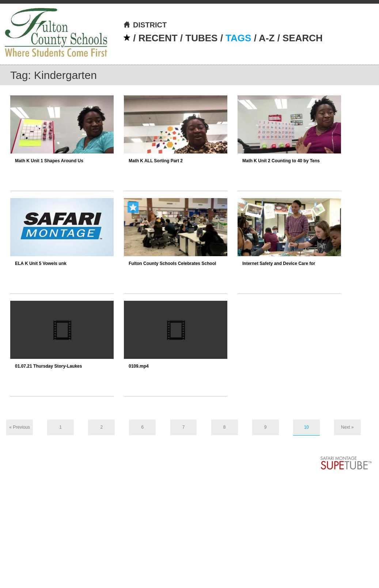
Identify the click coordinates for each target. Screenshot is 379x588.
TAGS (238, 38)
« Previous (20, 427)
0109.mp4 (139, 366)
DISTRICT (145, 25)
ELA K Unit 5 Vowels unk (41, 263)
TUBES (201, 38)
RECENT (158, 38)
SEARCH (303, 38)
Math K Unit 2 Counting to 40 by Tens (281, 161)
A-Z (267, 38)
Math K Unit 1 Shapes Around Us (49, 161)
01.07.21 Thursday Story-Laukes (48, 366)
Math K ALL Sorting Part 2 (156, 161)
